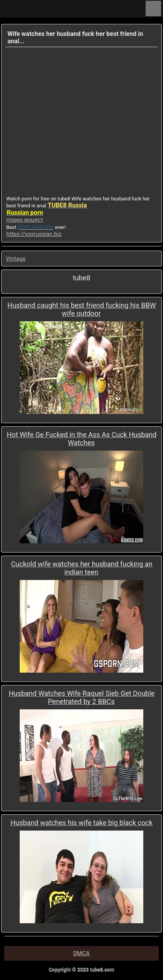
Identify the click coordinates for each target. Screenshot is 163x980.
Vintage (16, 259)
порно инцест (25, 220)
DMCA (82, 953)
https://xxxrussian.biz (34, 234)
